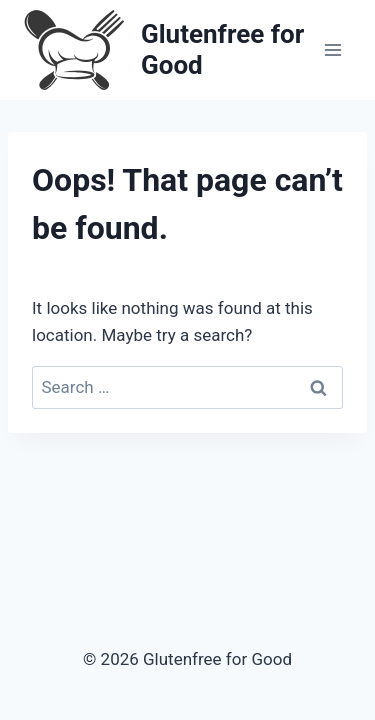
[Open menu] (332, 49)
